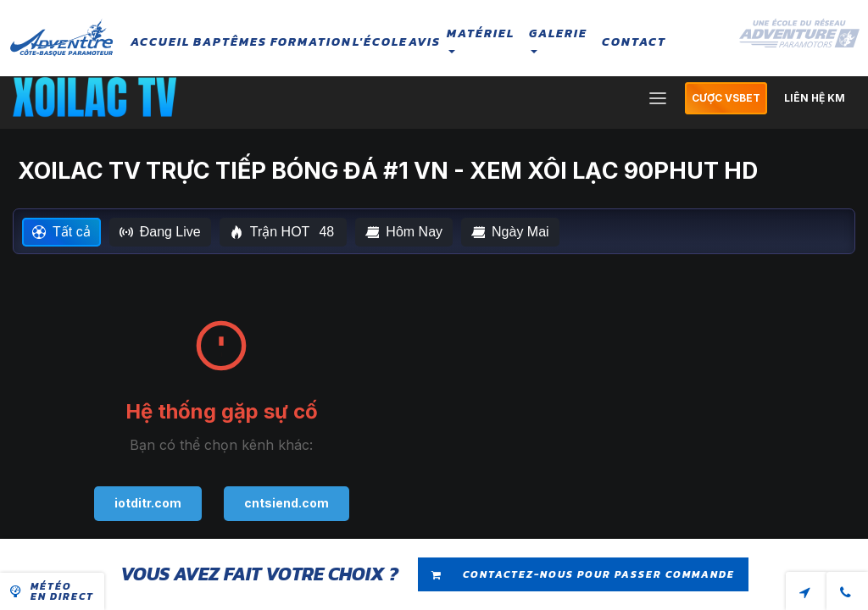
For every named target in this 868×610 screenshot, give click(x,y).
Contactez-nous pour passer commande (583, 575)
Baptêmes (230, 42)
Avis (425, 42)
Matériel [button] (481, 39)
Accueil (160, 42)
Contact (634, 42)
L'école (380, 42)
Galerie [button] (558, 39)
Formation (311, 42)
